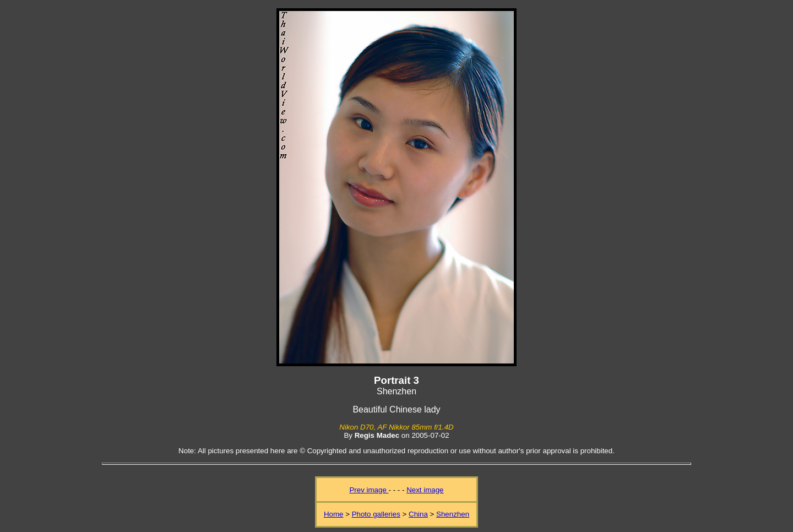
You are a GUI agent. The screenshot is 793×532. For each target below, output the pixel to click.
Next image (425, 490)
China (418, 514)
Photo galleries (376, 514)
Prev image (369, 490)
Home (334, 514)
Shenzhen (453, 514)
